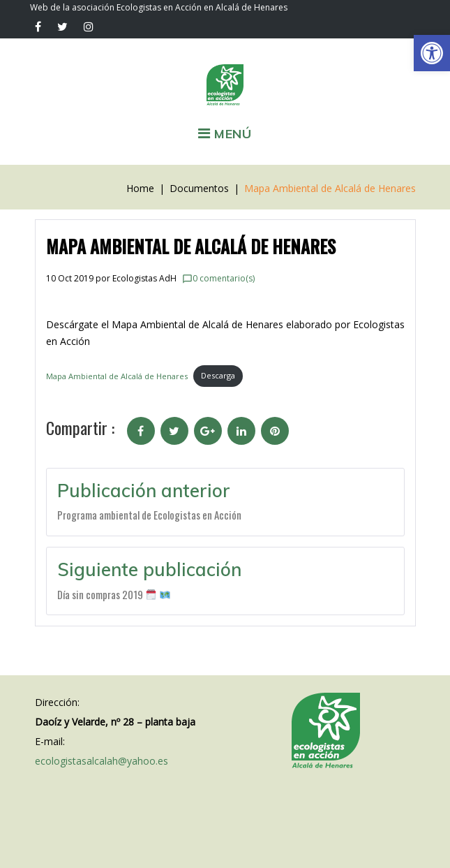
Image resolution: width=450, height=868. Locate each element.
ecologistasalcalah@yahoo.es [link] (102, 761)
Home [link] (140, 188)
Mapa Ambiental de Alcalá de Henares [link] (117, 375)
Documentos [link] (199, 188)
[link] (432, 53)
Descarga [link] (218, 375)
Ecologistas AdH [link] (144, 278)
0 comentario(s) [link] (218, 278)
